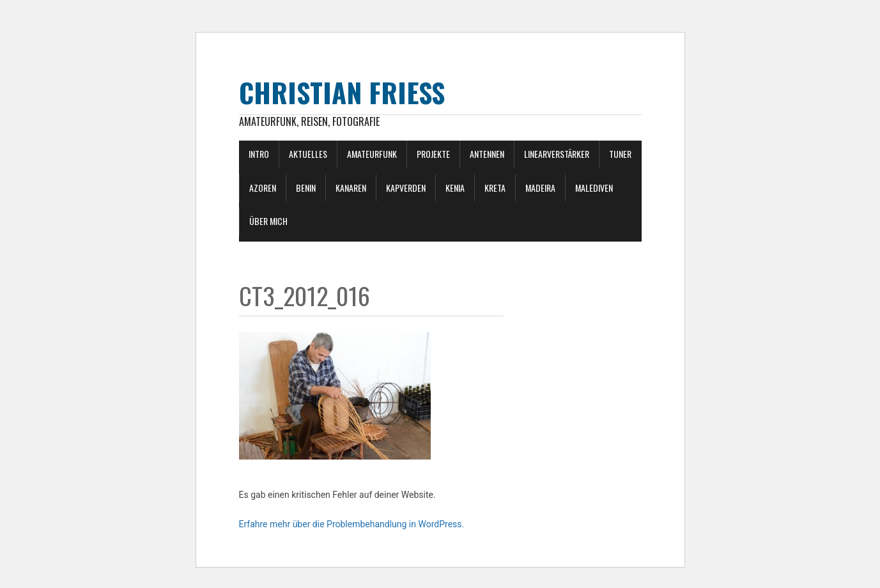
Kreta (495, 188)
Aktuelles (308, 154)
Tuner (620, 154)
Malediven (594, 188)
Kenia (455, 188)
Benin (306, 188)
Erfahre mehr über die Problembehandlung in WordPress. (352, 524)
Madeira (540, 188)
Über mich (268, 221)
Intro (259, 154)
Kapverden (406, 188)
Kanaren (351, 188)
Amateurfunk (372, 154)
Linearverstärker (557, 154)
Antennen (487, 154)
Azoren (263, 188)
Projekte (433, 154)
